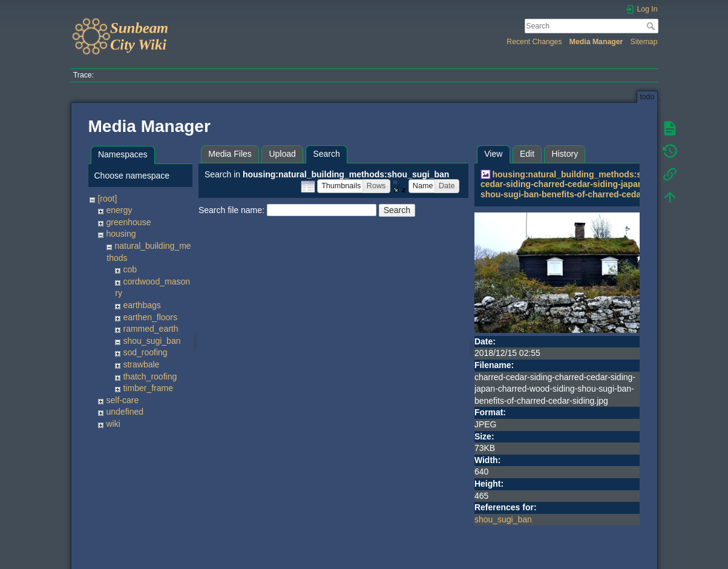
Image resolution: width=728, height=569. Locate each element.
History (565, 154)
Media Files (230, 154)
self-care (122, 400)
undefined (125, 412)
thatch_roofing (150, 377)
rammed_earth (150, 329)
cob (130, 269)
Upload (282, 154)
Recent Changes (534, 42)
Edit (527, 154)
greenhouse (128, 222)
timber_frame (148, 388)
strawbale (141, 364)
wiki (113, 424)
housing (121, 234)
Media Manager (596, 42)
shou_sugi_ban (152, 341)
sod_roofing (145, 352)
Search (652, 26)
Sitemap (644, 42)
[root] (107, 199)
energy (119, 210)
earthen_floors (150, 317)
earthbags (142, 305)
